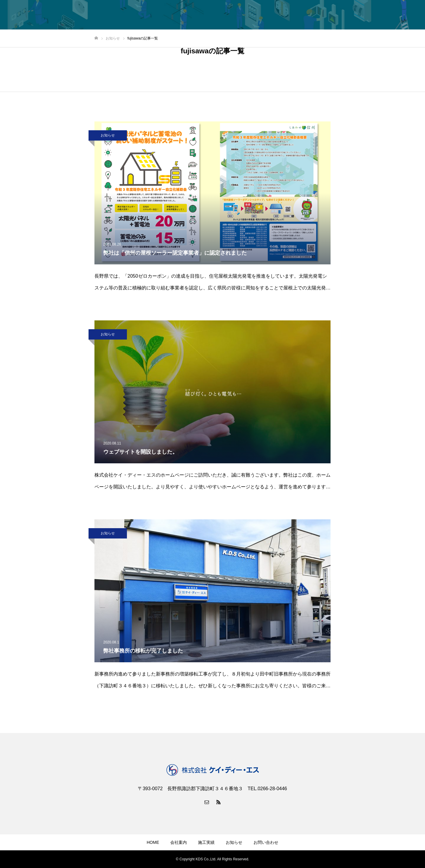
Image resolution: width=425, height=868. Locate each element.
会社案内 (179, 842)
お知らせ (108, 135)
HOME (153, 842)
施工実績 (206, 842)
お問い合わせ (266, 842)
